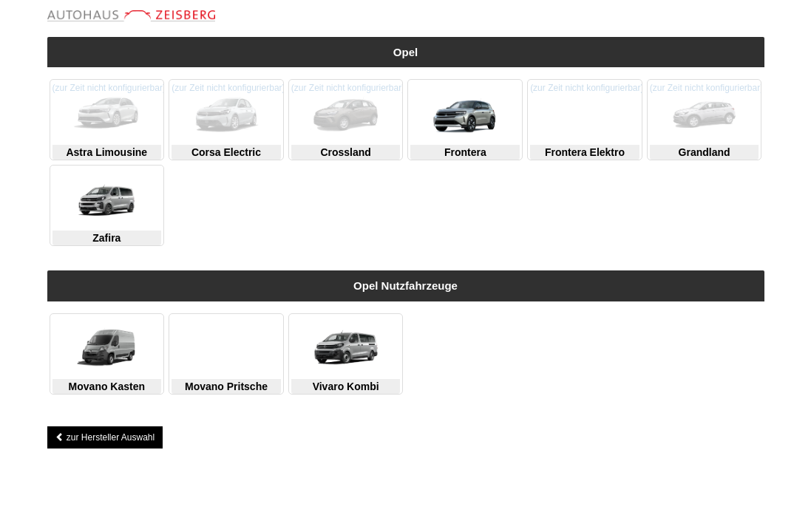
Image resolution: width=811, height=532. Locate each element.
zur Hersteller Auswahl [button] (105, 437)
